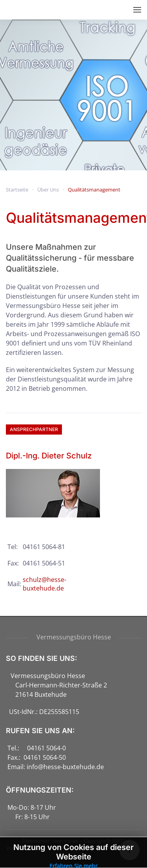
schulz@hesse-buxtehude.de (44, 584)
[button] (137, 10)
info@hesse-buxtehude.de (65, 767)
